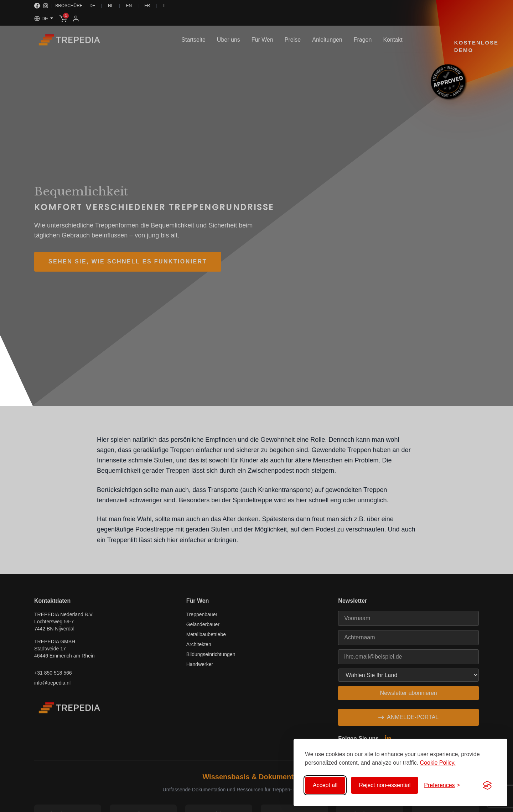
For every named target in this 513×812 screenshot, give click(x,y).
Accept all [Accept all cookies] (325, 785)
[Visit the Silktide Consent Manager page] (487, 785)
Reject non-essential (385, 785)
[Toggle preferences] (442, 785)
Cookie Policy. (438, 763)
